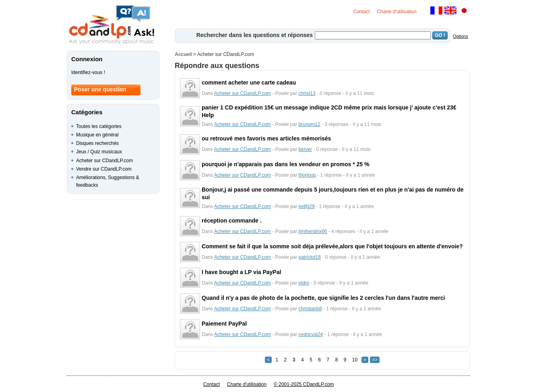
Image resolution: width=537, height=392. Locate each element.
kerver (305, 149)
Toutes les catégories (99, 126)
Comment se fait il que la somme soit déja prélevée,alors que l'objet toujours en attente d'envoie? (332, 246)
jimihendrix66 (313, 231)
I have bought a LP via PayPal (241, 272)
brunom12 (310, 124)
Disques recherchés (97, 143)
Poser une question (100, 89)
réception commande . (232, 221)
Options (461, 36)
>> (375, 360)
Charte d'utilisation (397, 12)
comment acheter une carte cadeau (249, 83)
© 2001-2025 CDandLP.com (304, 384)
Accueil (183, 54)
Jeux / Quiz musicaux (99, 152)
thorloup (307, 175)
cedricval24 (311, 334)
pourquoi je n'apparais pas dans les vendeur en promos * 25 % (285, 164)
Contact (361, 12)
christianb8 (310, 309)
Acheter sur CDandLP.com (243, 93)
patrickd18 (310, 257)
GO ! (440, 35)
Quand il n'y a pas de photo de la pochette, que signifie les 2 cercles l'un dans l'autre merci (323, 298)
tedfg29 (307, 206)
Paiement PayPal (224, 324)
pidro (304, 283)
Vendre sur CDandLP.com (104, 169)
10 (355, 360)
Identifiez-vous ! (88, 72)
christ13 (307, 93)
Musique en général (97, 135)
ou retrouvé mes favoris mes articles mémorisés (266, 138)
